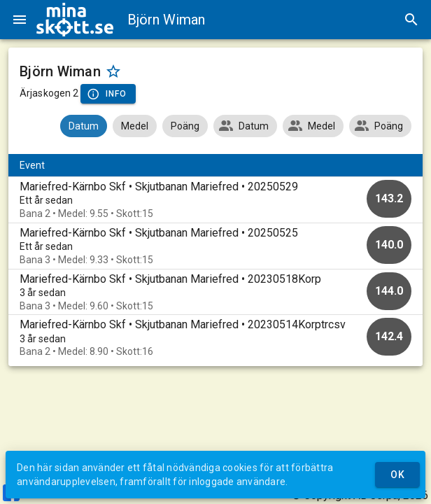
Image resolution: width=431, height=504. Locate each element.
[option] (215, 200)
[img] (75, 20)
